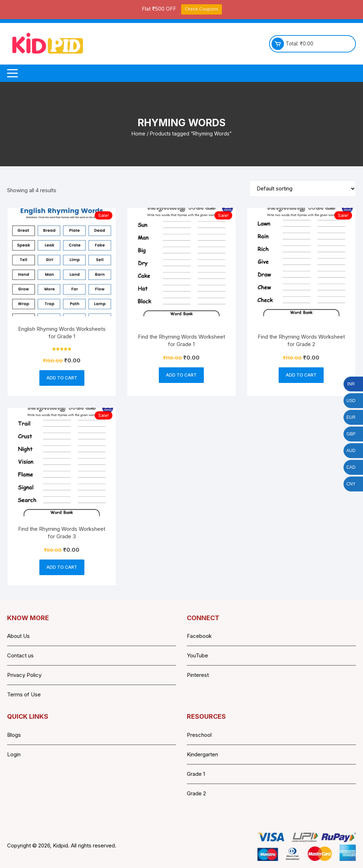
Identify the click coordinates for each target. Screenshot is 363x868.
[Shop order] (303, 189)
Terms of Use (24, 694)
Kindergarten (202, 754)
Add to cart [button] (62, 378)
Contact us (20, 655)
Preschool (199, 735)
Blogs (14, 735)
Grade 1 (196, 774)
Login (14, 754)
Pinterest (198, 675)
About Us (18, 636)
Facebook (199, 636)
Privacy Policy (24, 675)
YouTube (197, 655)
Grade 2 (196, 793)
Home (138, 133)
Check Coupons (202, 9)
